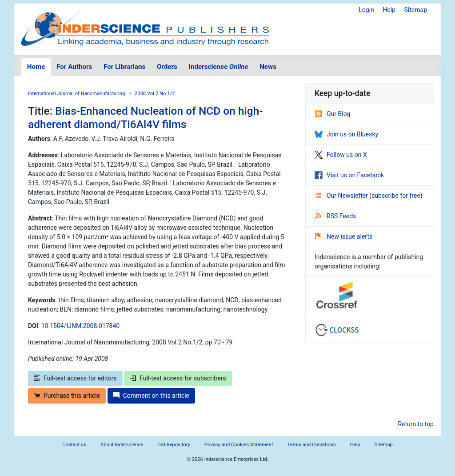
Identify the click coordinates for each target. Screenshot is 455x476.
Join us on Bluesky (346, 134)
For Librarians (124, 67)
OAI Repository (174, 445)
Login (366, 10)
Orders (167, 67)
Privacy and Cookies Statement (239, 445)
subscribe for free (396, 196)
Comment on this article (151, 396)
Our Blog (333, 114)
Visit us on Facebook (349, 175)
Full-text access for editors (75, 378)
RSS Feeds (335, 216)
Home (36, 67)
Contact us (74, 445)
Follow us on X (341, 155)
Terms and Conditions (312, 445)
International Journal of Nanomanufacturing (76, 94)
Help (389, 10)
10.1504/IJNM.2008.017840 (80, 326)
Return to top (416, 424)
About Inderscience (122, 445)
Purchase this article (67, 396)
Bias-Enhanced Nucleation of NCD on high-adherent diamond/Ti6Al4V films (146, 117)
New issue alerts (344, 236)
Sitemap (416, 10)
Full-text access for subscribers (178, 378)
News (268, 67)
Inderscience (219, 67)
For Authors (74, 67)
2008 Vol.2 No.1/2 (155, 94)
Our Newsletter (342, 196)
